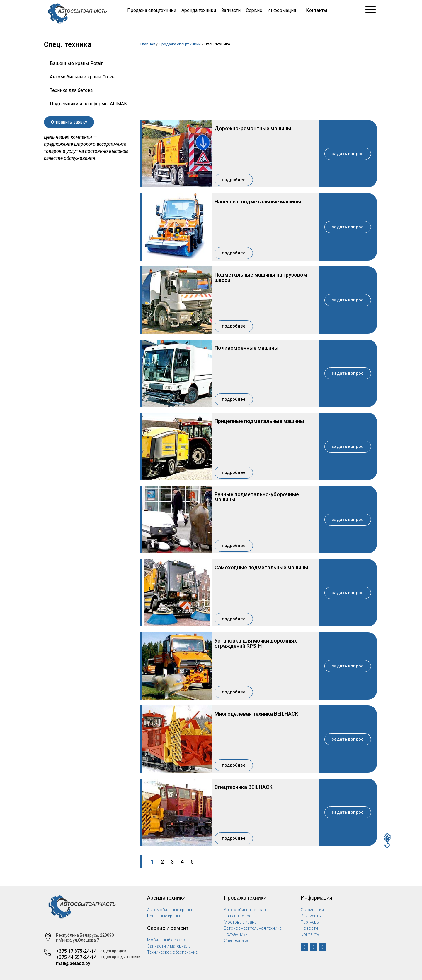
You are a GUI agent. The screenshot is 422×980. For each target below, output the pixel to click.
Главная (148, 44)
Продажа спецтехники (152, 10)
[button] (69, 122)
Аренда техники (199, 10)
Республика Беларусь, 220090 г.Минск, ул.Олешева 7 (85, 938)
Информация (284, 11)
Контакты (317, 10)
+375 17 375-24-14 (76, 951)
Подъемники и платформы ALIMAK (88, 104)
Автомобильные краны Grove (82, 77)
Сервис (254, 10)
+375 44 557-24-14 (76, 957)
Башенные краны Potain (77, 63)
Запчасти (231, 10)
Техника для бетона (71, 90)
